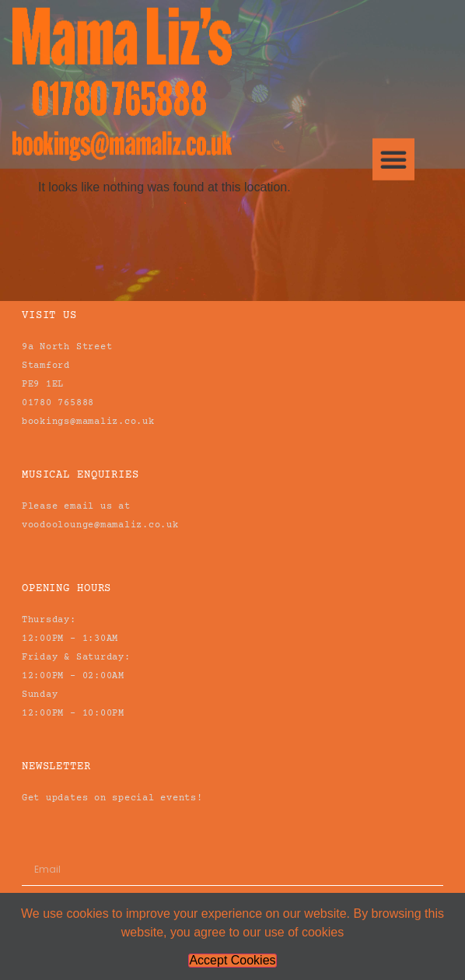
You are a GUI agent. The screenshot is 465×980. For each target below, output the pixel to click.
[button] (393, 149)
